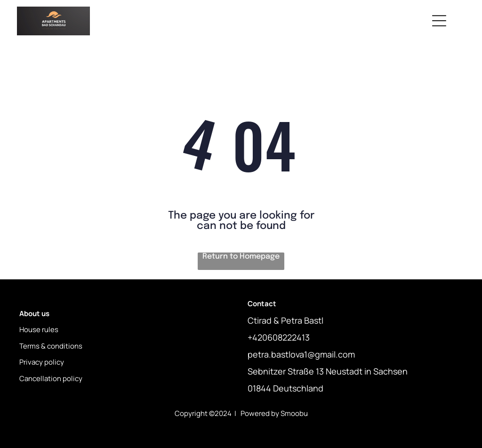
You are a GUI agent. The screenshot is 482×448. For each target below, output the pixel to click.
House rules (39, 330)
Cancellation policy (51, 379)
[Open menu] (439, 21)
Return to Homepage (241, 257)
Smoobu (294, 413)
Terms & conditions (51, 346)
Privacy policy (42, 362)
